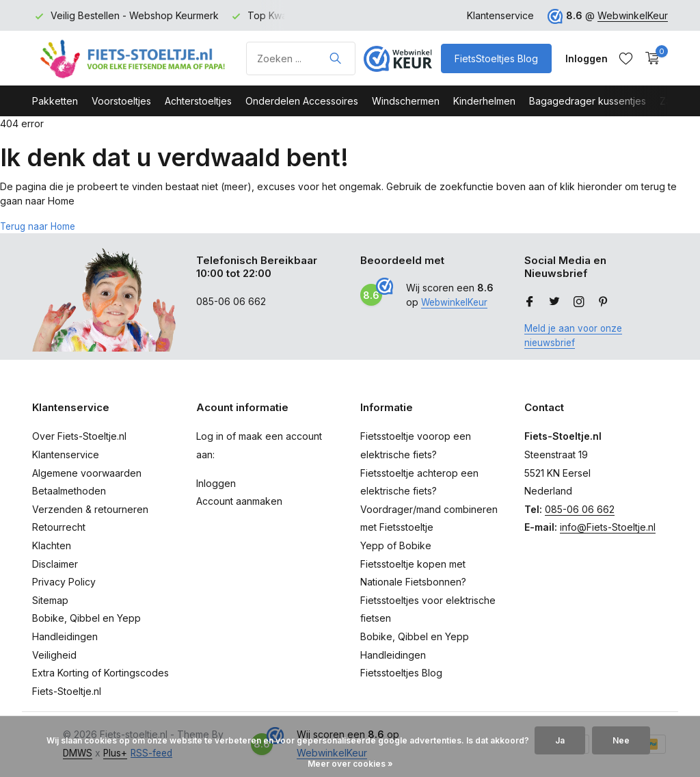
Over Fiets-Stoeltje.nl (79, 436)
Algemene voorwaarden (87, 472)
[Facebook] (530, 302)
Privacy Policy (64, 582)
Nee (621, 740)
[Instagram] (579, 302)
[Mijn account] (587, 58)
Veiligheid (54, 654)
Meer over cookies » (350, 764)
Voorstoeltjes (121, 101)
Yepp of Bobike (396, 545)
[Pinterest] (604, 302)
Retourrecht (59, 527)
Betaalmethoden (69, 491)
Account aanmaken (239, 501)
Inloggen (216, 483)
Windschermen (406, 101)
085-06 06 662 (580, 509)
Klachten (52, 545)
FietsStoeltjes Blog (496, 58)
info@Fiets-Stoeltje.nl (608, 527)
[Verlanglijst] (626, 58)
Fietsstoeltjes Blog (401, 673)
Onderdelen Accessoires (302, 101)
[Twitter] (554, 302)
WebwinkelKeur (633, 15)
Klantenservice (500, 15)
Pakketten (55, 101)
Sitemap (50, 600)
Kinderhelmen (484, 101)
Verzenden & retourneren (90, 509)
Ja (560, 740)
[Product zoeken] (301, 58)
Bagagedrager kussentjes (588, 101)
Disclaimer (55, 563)
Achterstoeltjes (198, 101)
